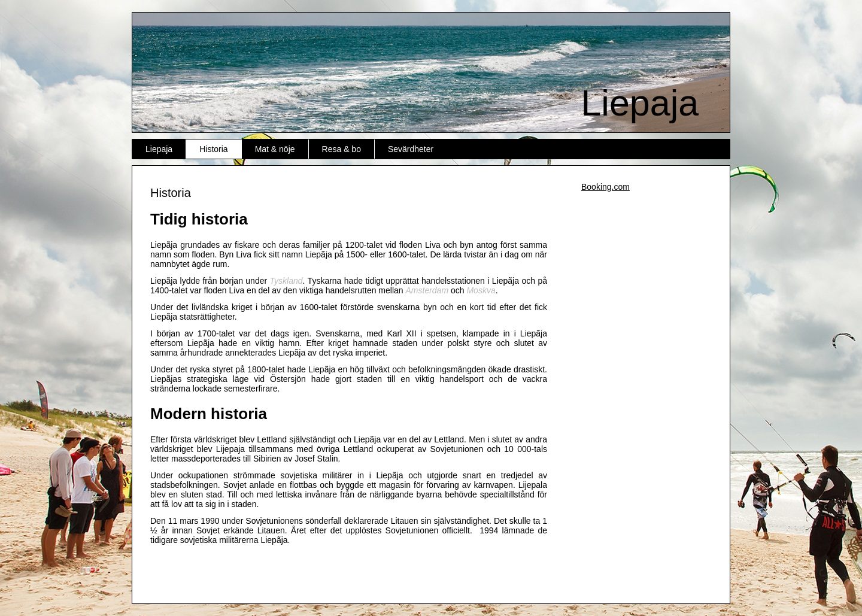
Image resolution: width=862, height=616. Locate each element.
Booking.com (605, 187)
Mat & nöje (275, 149)
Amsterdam (427, 290)
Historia (213, 149)
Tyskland (286, 281)
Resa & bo (342, 149)
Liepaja (640, 103)
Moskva (481, 290)
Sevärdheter (411, 149)
